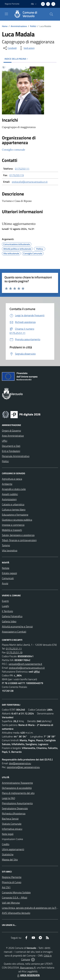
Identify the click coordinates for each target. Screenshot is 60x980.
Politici (33, 26)
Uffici (5, 441)
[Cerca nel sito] (51, 14)
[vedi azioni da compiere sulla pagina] (26, 48)
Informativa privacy (12, 829)
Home (5, 26)
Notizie (6, 568)
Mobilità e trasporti (12, 530)
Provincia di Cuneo (12, 882)
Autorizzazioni (9, 499)
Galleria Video (9, 621)
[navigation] (6, 14)
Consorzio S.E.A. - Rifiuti (15, 898)
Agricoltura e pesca (12, 479)
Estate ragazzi (9, 573)
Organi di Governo (11, 431)
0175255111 (22, 169)
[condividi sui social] (10, 48)
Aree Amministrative (13, 436)
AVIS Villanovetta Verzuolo (16, 913)
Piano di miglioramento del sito (18, 793)
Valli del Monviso (11, 903)
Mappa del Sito (10, 859)
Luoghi (5, 606)
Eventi (5, 601)
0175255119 (17, 175)
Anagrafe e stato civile (14, 489)
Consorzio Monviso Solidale (16, 892)
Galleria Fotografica (12, 616)
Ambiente (7, 484)
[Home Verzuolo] (28, 14)
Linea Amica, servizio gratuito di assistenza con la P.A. (30, 908)
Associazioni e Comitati (14, 632)
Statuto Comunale (12, 824)
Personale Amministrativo (16, 456)
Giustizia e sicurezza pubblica (17, 520)
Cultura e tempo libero (14, 509)
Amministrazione (19, 26)
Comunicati (8, 578)
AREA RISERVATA (28, 975)
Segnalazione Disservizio (15, 808)
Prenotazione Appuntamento (17, 803)
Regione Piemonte (12, 877)
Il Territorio (7, 611)
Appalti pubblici (10, 494)
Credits (6, 844)
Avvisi (5, 583)
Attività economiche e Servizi (17, 626)
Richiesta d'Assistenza (14, 813)
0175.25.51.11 (14, 649)
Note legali (8, 834)
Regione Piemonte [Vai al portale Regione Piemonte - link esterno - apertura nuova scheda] (12, 4)
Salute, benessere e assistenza (18, 535)
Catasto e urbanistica (13, 504)
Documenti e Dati (11, 446)
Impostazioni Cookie (12, 839)
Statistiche (8, 854)
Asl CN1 (6, 887)
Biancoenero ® (28, 968)
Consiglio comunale (14, 150)
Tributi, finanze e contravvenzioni (19, 540)
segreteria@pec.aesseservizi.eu (23, 767)
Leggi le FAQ (9, 798)
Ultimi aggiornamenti (13, 849)
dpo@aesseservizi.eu (20, 763)
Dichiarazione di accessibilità (17, 788)
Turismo (6, 545)
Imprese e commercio (13, 525)
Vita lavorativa (10, 550)
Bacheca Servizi (10, 819)
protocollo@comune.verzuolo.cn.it (30, 182)
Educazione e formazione (15, 515)
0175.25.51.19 (14, 652)
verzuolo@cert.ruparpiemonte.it (25, 664)
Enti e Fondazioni (11, 451)
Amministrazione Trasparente (17, 783)
